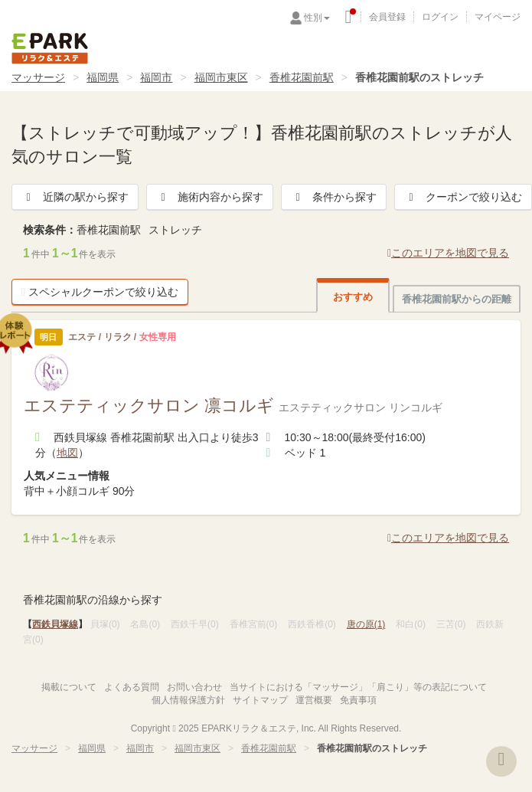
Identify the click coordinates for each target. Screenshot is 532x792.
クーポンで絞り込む (463, 197)
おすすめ (353, 297)
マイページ (498, 17)
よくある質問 (132, 687)
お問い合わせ (194, 687)
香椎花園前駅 (302, 77)
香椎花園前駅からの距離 (457, 299)
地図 (67, 453)
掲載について (69, 687)
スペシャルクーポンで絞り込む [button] (100, 292)
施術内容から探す (210, 197)
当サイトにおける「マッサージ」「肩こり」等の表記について (358, 687)
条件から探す (334, 197)
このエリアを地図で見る (448, 253)
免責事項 (358, 700)
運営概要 (314, 700)
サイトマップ (260, 700)
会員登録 (387, 17)
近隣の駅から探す (75, 197)
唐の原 (366, 624)
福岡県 (103, 77)
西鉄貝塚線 (55, 624)
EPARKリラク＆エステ (50, 48)
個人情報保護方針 (188, 700)
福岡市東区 (221, 77)
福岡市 (156, 77)
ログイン (440, 17)
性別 (317, 18)
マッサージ (38, 77)
